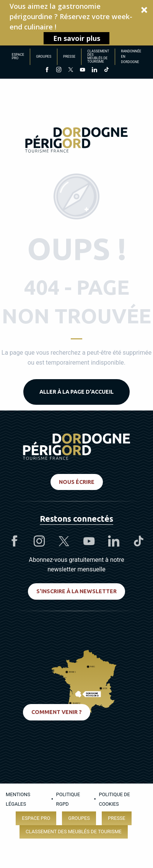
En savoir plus (77, 38)
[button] (76, 23)
